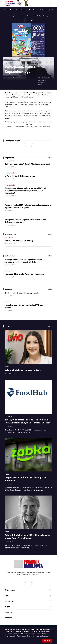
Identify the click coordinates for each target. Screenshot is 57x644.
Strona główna (13, 16)
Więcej (50, 158)
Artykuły (22, 16)
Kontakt (8, 618)
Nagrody (9, 612)
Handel (9, 10)
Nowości (32, 10)
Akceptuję (47, 641)
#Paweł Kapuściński (44, 78)
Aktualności (11, 161)
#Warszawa (42, 82)
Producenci (43, 10)
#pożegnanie (42, 80)
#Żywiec (41, 85)
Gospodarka (20, 10)
